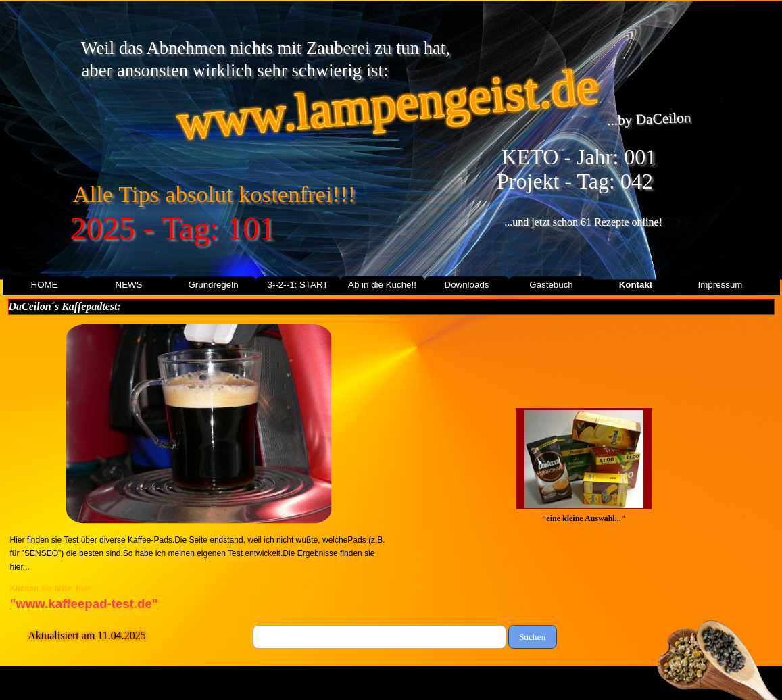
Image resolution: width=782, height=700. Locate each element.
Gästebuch (551, 285)
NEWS (129, 285)
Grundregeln (213, 285)
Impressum (720, 285)
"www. (84, 604)
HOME (45, 285)
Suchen (532, 637)
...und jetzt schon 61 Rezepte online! (583, 222)
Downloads (467, 285)
